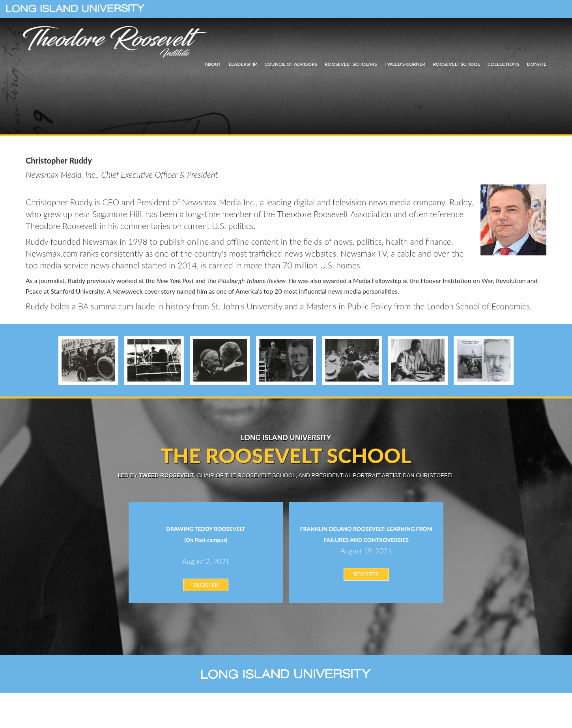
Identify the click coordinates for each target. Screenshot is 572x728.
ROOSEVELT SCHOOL (456, 64)
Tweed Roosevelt (166, 475)
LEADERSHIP (243, 64)
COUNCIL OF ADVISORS (291, 64)
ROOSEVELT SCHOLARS (351, 64)
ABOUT (213, 64)
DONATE (537, 64)
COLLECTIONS (504, 64)
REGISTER (206, 585)
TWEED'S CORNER (405, 64)
